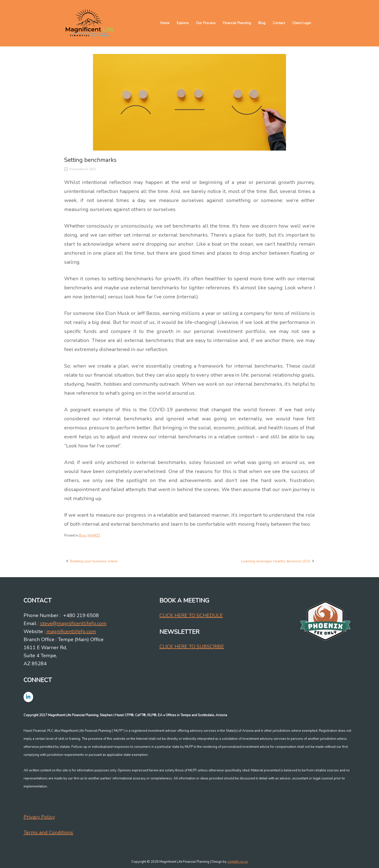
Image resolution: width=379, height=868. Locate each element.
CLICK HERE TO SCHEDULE (191, 615)
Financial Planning (237, 23)
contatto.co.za (238, 862)
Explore (183, 23)
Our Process (206, 23)
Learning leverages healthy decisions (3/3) (276, 561)
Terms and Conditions (48, 832)
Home (165, 23)
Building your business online (94, 561)
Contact (279, 23)
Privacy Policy (39, 817)
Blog (262, 23)
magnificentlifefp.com (71, 631)
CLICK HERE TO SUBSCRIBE (192, 647)
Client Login (302, 23)
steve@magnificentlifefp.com (73, 623)
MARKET (94, 536)
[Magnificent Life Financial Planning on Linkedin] (28, 697)
